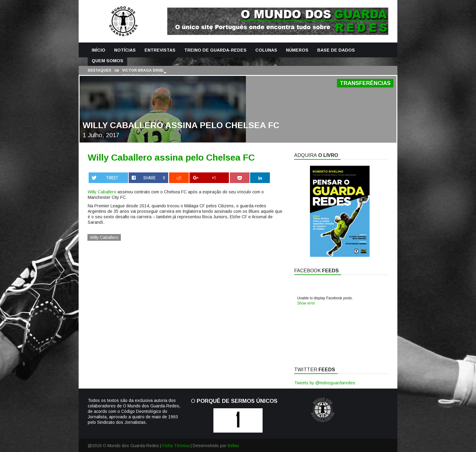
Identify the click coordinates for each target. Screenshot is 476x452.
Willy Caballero (102, 192)
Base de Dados (336, 50)
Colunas (266, 50)
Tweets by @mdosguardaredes (325, 383)
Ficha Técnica (176, 446)
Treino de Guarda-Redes (215, 50)
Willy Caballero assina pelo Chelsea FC (171, 157)
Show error (306, 303)
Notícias (125, 50)
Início (99, 50)
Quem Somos (107, 61)
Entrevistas (160, 50)
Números (297, 50)
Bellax (233, 446)
